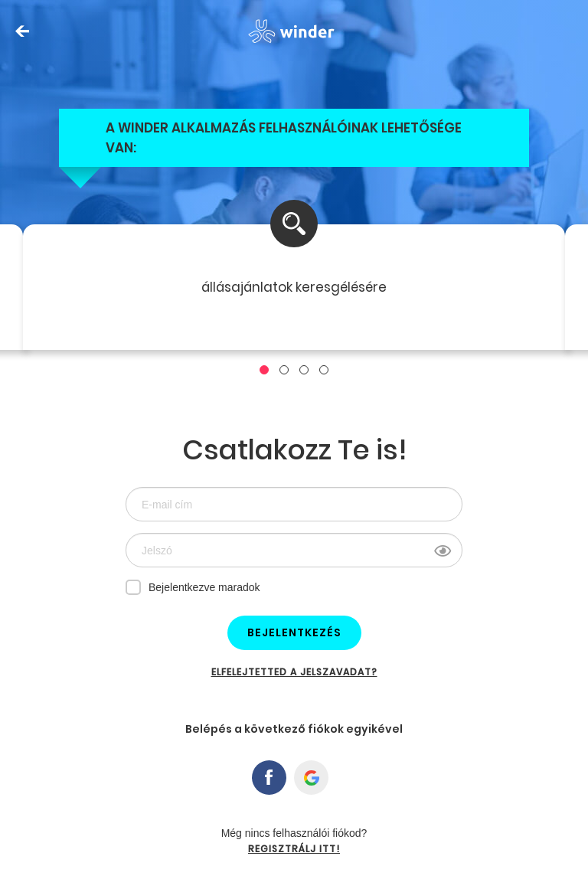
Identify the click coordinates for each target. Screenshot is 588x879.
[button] (264, 370)
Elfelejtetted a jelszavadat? (294, 672)
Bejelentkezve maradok (193, 587)
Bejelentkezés (294, 632)
